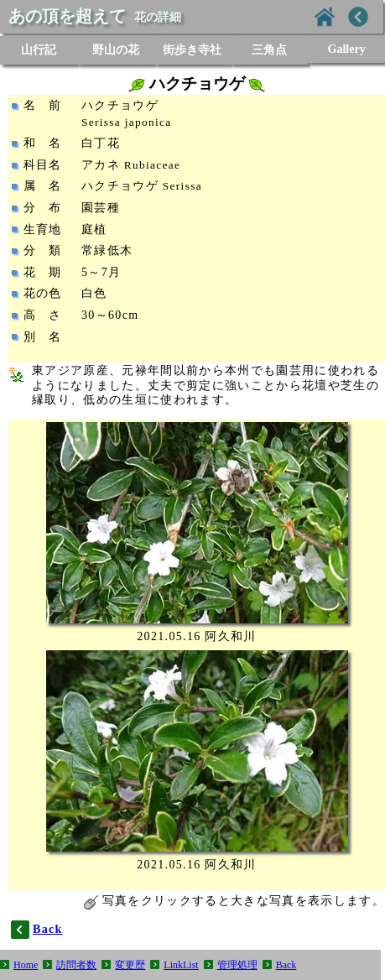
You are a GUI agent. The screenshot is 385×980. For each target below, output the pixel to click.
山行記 (39, 50)
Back (286, 965)
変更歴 (130, 965)
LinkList (181, 965)
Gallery (347, 49)
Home (26, 965)
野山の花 (116, 50)
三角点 (269, 50)
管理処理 (237, 965)
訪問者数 (76, 965)
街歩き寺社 (192, 50)
